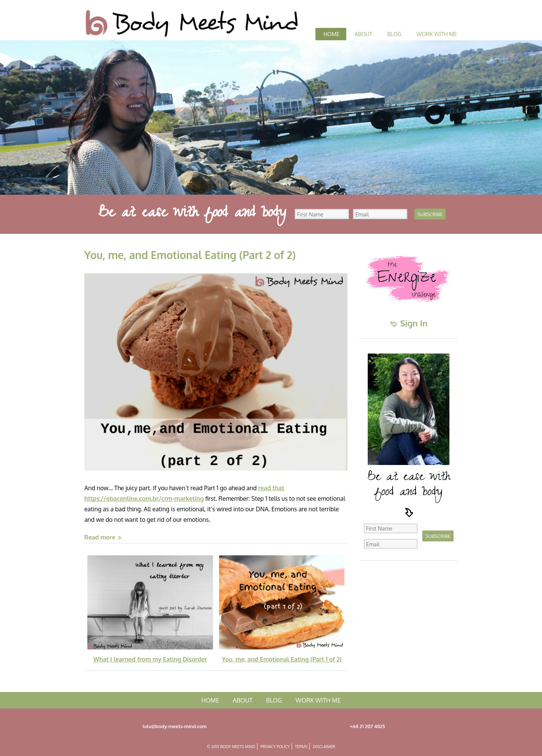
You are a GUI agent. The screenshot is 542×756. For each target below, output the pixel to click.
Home (331, 34)
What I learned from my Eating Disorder (150, 659)
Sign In (409, 323)
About (363, 34)
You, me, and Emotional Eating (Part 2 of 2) (190, 255)
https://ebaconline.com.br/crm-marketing (144, 498)
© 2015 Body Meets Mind (231, 746)
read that (271, 488)
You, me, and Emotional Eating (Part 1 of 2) (282, 659)
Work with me (437, 34)
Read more (104, 537)
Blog (394, 34)
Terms (301, 746)
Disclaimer (324, 746)
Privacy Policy (275, 746)
